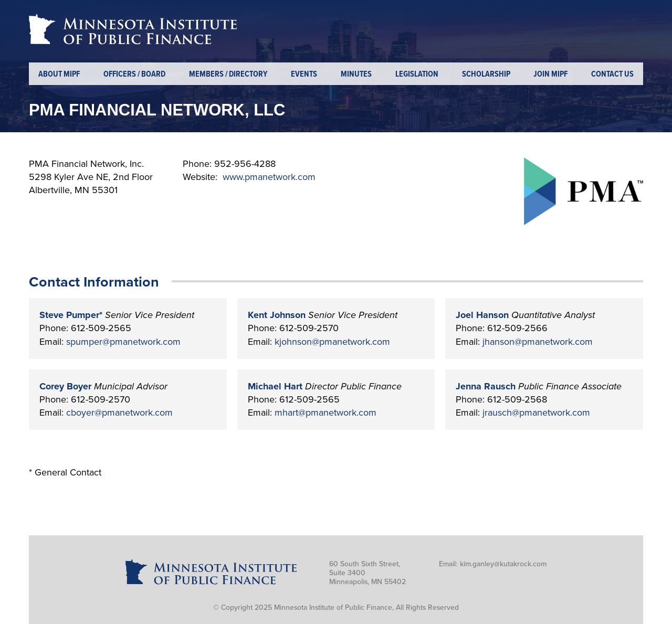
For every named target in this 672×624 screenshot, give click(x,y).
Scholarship (486, 75)
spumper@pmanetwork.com (123, 342)
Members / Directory (228, 75)
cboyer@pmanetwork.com (119, 413)
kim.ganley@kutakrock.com (503, 564)
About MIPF (59, 75)
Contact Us (612, 75)
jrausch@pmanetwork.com (536, 413)
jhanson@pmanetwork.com (538, 342)
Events (304, 75)
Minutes (356, 75)
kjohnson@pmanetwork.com (332, 342)
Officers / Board (134, 75)
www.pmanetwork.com (269, 177)
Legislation (417, 75)
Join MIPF (550, 75)
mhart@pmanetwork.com (325, 413)
